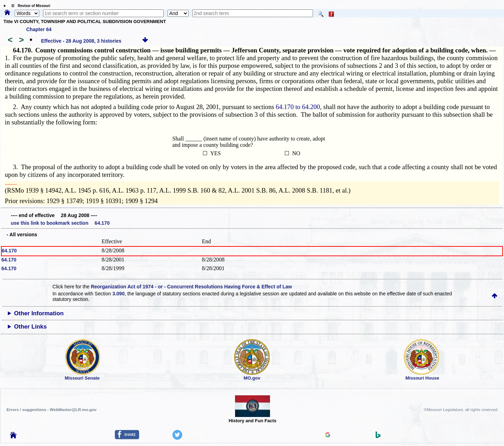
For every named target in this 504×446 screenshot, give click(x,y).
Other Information (39, 313)
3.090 (118, 294)
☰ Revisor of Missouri (29, 6)
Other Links (30, 327)
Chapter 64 (39, 29)
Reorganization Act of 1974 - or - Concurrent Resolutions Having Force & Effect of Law (191, 287)
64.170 (9, 251)
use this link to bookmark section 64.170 (60, 223)
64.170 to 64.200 (298, 107)
